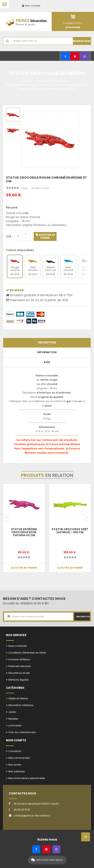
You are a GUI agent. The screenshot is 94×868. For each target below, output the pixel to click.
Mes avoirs (15, 765)
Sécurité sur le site (19, 673)
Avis (47, 362)
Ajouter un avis (40, 188)
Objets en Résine (18, 698)
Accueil (26, 81)
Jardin (12, 712)
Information (47, 352)
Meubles (13, 719)
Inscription (83, 617)
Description (47, 342)
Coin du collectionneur (22, 732)
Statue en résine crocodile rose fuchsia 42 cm (24, 532)
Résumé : (12, 208)
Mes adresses (17, 771)
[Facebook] (65, 56)
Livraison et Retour (19, 659)
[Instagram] (85, 56)
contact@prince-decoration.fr (32, 816)
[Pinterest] (75, 56)
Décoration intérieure (21, 705)
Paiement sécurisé (19, 666)
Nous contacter (18, 646)
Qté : (9, 236)
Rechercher (82, 41)
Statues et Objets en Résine (52, 81)
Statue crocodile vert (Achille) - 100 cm (70, 531)
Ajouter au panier (47, 236)
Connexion (15, 751)
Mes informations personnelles (27, 778)
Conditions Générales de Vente (27, 653)
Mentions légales (19, 680)
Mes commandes (19, 758)
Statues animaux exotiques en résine (27, 85)
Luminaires (15, 725)
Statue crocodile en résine (69, 85)
